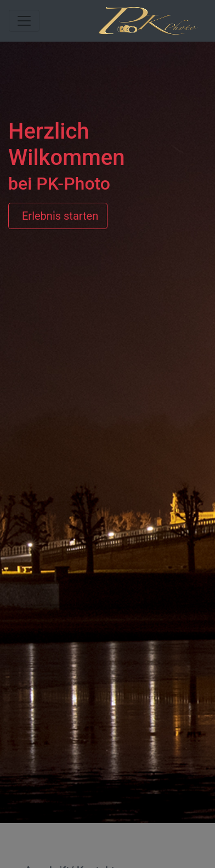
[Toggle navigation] (24, 21)
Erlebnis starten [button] (58, 216)
